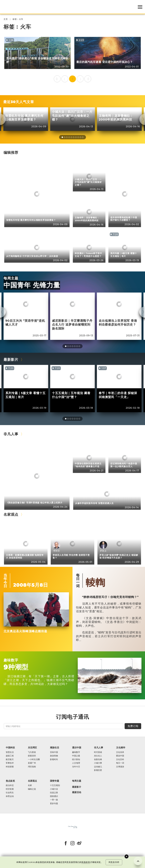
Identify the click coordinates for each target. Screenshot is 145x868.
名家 (30, 785)
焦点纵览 (10, 781)
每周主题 (11, 278)
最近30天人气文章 (19, 102)
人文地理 (76, 763)
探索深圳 (32, 756)
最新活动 (77, 792)
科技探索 (10, 767)
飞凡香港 (32, 752)
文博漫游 (120, 767)
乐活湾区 (32, 747)
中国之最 (76, 756)
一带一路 (54, 800)
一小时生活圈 (34, 759)
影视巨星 (98, 770)
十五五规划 (55, 785)
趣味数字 (11, 660)
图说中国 (120, 756)
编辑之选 (32, 789)
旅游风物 (54, 756)
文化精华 (121, 747)
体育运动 (10, 796)
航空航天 (10, 759)
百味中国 (54, 752)
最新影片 (11, 359)
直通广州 (32, 763)
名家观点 (11, 514)
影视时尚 (54, 759)
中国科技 (10, 747)
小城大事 (98, 763)
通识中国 (77, 747)
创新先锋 (98, 759)
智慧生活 (10, 752)
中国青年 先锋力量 (32, 285)
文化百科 (120, 759)
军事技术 (10, 763)
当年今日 (5, 580)
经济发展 (10, 789)
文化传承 (120, 752)
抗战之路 (54, 793)
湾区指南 (32, 767)
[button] (62, 137)
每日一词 (78, 580)
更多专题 (54, 804)
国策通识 (54, 796)
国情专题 (55, 781)
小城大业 (54, 789)
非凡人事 (11, 434)
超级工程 (10, 756)
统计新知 (76, 759)
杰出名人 (98, 756)
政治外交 (10, 785)
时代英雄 (98, 752)
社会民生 (10, 793)
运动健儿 (98, 767)
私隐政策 (86, 862)
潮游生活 (55, 747)
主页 (6, 19)
